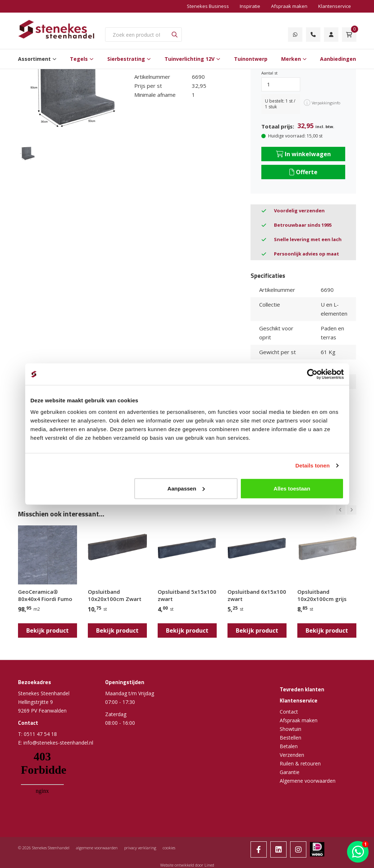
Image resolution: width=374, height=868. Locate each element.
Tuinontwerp (251, 59)
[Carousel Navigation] (346, 510)
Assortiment (34, 59)
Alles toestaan (292, 488)
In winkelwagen (303, 154)
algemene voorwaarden (97, 848)
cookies (169, 848)
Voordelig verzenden (299, 211)
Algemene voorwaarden (308, 781)
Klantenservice (335, 6)
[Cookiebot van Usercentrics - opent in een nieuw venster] (312, 374)
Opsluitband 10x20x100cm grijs (322, 595)
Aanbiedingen (338, 59)
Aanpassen (186, 488)
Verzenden (292, 755)
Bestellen (290, 738)
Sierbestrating (126, 59)
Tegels (79, 59)
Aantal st (269, 73)
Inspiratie (250, 6)
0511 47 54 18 (40, 734)
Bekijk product (48, 630)
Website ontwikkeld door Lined (187, 865)
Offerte (303, 172)
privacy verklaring (140, 848)
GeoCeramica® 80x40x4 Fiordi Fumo (45, 595)
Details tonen (313, 465)
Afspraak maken (289, 6)
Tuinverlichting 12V (190, 59)
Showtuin (290, 729)
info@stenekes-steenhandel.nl (58, 743)
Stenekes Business (208, 6)
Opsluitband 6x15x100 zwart (257, 595)
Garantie (290, 772)
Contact (289, 712)
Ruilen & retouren (300, 763)
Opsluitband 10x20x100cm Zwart (115, 595)
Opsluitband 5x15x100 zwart (187, 595)
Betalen (289, 746)
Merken (291, 59)
